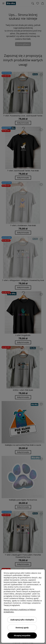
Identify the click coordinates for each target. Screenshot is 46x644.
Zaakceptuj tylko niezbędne (22, 620)
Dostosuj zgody (22, 628)
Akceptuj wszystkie (22, 635)
